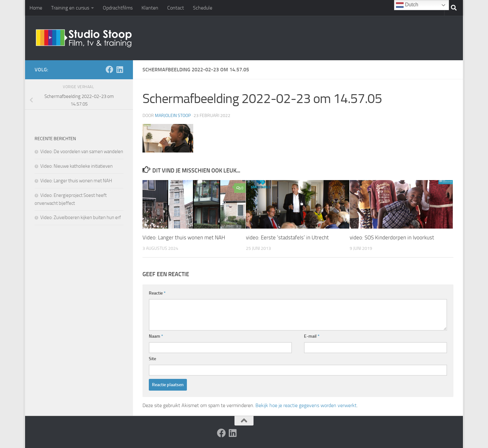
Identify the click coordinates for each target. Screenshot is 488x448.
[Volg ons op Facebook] (109, 69)
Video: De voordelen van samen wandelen (82, 152)
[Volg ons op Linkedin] (120, 69)
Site (152, 359)
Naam (156, 336)
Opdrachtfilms (118, 8)
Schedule (203, 8)
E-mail (312, 336)
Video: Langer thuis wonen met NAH (184, 237)
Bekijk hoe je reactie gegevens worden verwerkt (306, 405)
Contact (176, 8)
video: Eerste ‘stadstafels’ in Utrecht (287, 237)
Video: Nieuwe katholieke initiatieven (76, 166)
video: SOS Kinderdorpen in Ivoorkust (392, 237)
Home (36, 8)
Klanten (150, 8)
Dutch (407, 5)
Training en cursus (70, 8)
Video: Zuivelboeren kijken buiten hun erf (81, 218)
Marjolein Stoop (173, 116)
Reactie (157, 293)
